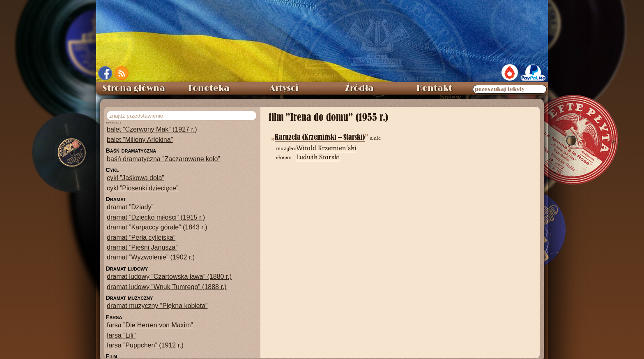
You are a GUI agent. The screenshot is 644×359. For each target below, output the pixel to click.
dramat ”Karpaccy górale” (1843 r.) (157, 227)
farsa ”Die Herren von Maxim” (150, 325)
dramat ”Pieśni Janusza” (142, 247)
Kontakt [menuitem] (434, 88)
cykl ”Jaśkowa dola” (136, 178)
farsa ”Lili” (121, 335)
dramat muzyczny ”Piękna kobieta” (157, 306)
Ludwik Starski (318, 157)
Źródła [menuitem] (359, 88)
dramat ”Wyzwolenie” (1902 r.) (151, 257)
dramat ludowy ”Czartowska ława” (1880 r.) (169, 277)
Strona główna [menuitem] (134, 88)
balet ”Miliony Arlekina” (140, 140)
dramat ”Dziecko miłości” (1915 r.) (156, 217)
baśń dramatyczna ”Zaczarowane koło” (163, 159)
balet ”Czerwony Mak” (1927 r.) (152, 129)
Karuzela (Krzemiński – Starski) (320, 137)
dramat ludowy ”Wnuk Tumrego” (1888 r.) (167, 287)
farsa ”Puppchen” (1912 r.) (145, 345)
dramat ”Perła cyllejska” (141, 237)
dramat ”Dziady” (130, 207)
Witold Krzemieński (326, 148)
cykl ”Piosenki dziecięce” (143, 188)
